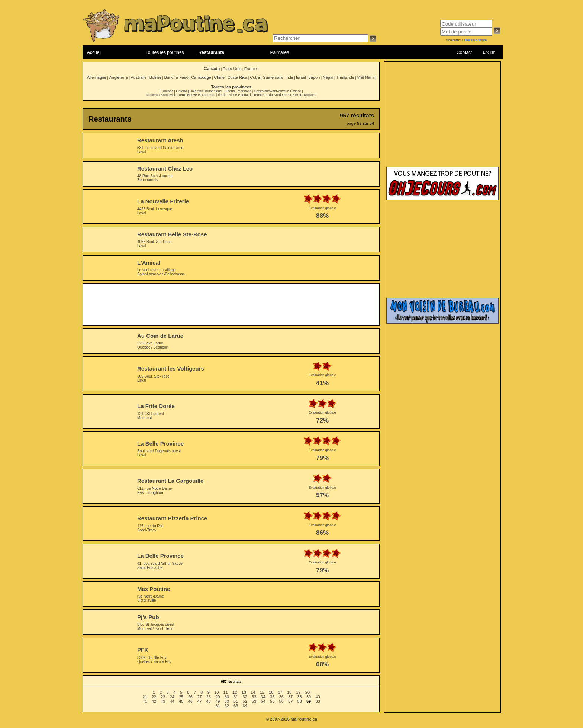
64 (245, 706)
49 (218, 701)
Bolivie (155, 77)
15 (262, 692)
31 (236, 697)
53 (254, 701)
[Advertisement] (231, 304)
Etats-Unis (232, 69)
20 (307, 692)
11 (226, 692)
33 (254, 697)
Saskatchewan (265, 91)
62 (227, 706)
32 (245, 697)
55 (272, 701)
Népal (328, 77)
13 (244, 692)
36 (281, 697)
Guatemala (273, 77)
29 (218, 697)
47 (199, 701)
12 (235, 692)
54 (263, 701)
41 (145, 701)
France (251, 69)
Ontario (181, 91)
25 (181, 697)
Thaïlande (345, 77)
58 (300, 701)
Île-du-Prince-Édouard (234, 95)
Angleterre (118, 77)
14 (253, 692)
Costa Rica (237, 77)
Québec (167, 91)
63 (236, 706)
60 (318, 701)
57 (290, 701)
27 (199, 697)
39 (309, 697)
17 (280, 692)
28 (209, 697)
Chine (219, 77)
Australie (138, 77)
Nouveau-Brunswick (161, 95)
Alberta (230, 91)
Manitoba (244, 91)
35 (272, 697)
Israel (301, 77)
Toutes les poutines (165, 52)
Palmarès (280, 52)
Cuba (255, 77)
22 (154, 697)
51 (236, 701)
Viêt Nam (365, 77)
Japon (314, 77)
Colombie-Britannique (206, 91)
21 (145, 697)
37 (290, 697)
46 (190, 701)
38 (300, 697)
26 (190, 697)
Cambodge (201, 77)
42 (154, 701)
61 (218, 706)
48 (209, 701)
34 (263, 697)
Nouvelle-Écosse (289, 91)
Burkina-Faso (176, 77)
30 (227, 697)
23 (163, 697)
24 (172, 697)
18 (289, 692)
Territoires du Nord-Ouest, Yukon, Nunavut (285, 95)
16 (271, 692)
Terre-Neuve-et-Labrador (197, 95)
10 (216, 692)
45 (181, 701)
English (489, 52)
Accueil (94, 52)
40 (318, 697)
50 (227, 701)
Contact (464, 52)
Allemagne (97, 77)
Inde (289, 77)
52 (245, 701)
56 (281, 701)
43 (163, 701)
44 (172, 701)
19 (298, 692)
